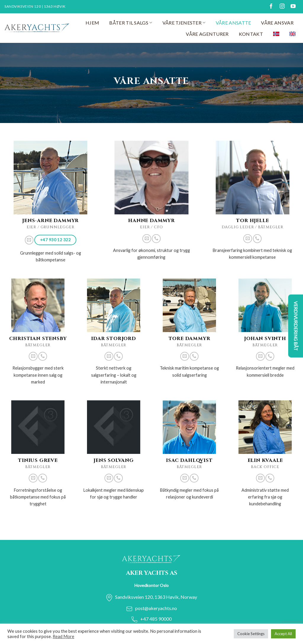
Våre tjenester (184, 23)
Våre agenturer (207, 34)
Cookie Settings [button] (251, 634)
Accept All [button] (283, 634)
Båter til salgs (131, 23)
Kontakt (251, 34)
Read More (63, 636)
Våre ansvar (277, 23)
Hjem (92, 23)
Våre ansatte (233, 23)
